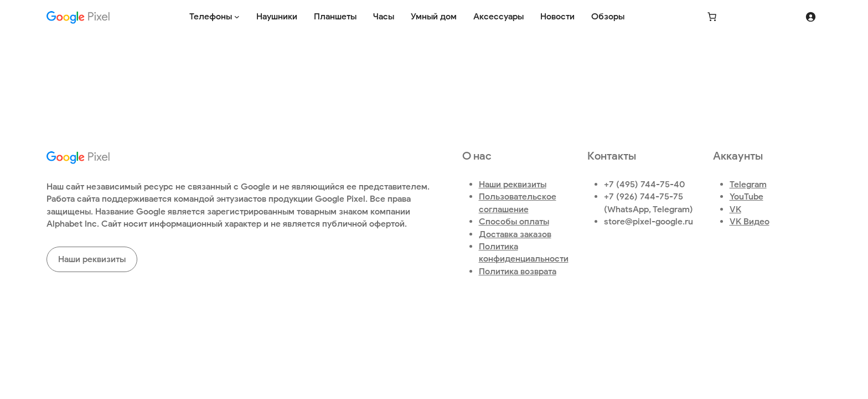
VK (735, 209)
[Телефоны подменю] (237, 17)
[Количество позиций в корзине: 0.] (712, 17)
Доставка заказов (515, 234)
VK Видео (750, 221)
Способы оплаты (514, 221)
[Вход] (810, 17)
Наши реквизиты (92, 259)
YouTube (746, 196)
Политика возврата (518, 271)
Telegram (748, 184)
